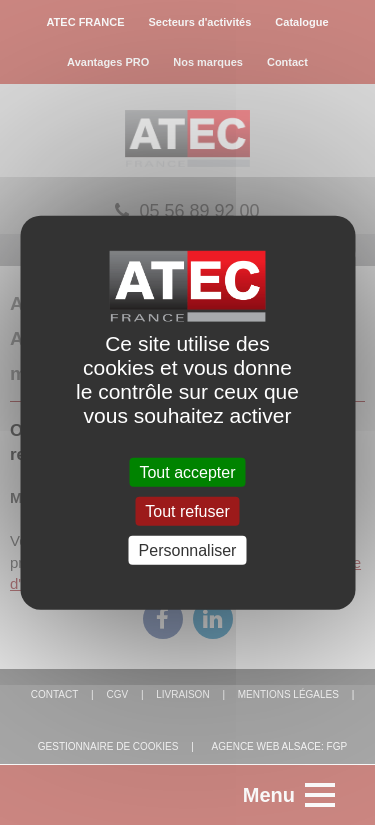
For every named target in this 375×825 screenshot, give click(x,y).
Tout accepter (187, 471)
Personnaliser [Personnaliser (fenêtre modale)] (188, 550)
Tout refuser (187, 510)
